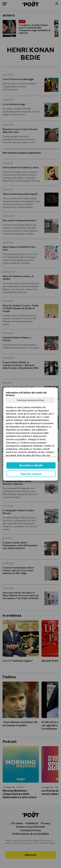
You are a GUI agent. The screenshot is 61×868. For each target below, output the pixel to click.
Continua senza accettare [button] (31, 400)
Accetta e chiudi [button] (31, 465)
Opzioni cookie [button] (31, 474)
